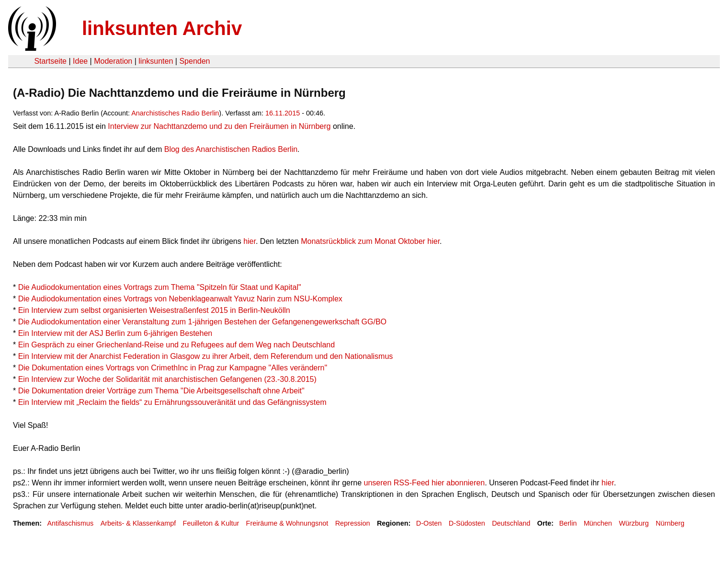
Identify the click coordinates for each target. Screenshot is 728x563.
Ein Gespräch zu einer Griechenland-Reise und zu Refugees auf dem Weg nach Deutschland (176, 345)
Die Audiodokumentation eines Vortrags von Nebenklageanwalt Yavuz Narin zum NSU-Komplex (180, 299)
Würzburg (634, 523)
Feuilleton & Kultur (211, 523)
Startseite (50, 61)
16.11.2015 (283, 113)
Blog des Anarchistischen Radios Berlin (231, 149)
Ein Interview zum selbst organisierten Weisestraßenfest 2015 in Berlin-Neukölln (154, 310)
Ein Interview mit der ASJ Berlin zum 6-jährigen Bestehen (115, 333)
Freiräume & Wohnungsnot (287, 523)
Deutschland (511, 523)
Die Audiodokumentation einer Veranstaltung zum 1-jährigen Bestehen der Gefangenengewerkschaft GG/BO (202, 322)
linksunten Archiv (162, 28)
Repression (353, 523)
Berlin (568, 523)
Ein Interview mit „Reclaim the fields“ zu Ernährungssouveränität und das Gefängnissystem (172, 402)
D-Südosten (467, 523)
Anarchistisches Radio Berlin (175, 113)
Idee (80, 61)
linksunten (156, 61)
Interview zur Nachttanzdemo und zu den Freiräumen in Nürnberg (219, 126)
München (598, 523)
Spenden (194, 61)
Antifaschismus (70, 523)
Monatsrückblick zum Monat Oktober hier (370, 241)
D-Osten (429, 523)
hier (250, 241)
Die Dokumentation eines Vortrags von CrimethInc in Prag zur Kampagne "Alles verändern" (173, 368)
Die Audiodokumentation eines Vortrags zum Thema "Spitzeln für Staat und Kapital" (160, 287)
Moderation (113, 61)
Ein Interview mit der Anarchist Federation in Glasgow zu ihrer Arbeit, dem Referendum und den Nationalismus (206, 356)
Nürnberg (670, 523)
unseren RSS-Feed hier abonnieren (425, 483)
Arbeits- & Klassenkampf (138, 523)
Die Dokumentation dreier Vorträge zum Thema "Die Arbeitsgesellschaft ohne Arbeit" (161, 391)
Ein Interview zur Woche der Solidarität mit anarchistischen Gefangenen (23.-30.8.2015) (167, 379)
